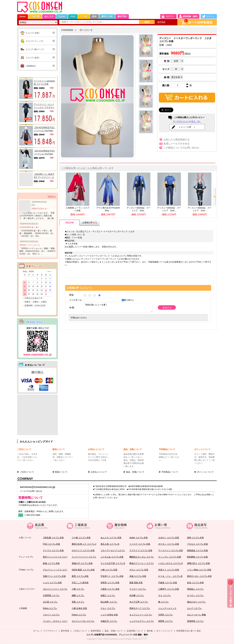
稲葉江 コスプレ (108, 595)
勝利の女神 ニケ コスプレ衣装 (86, 544)
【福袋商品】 (31, 66)
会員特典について (135, 631)
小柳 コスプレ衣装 (109, 570)
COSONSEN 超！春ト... (30, 227)
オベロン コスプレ (195, 595)
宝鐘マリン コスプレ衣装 (54, 576)
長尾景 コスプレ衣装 (110, 583)
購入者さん (128, 300)
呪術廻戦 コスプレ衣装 (197, 557)
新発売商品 (96, 631)
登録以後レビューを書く (118, 308)
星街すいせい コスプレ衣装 (199, 576)
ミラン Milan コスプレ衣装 (199, 570)
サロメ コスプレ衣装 (139, 570)
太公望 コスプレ (50, 602)
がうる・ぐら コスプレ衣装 (171, 576)
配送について (59, 449)
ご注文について (24, 449)
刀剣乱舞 (35, 16)
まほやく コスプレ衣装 (169, 538)
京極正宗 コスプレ (109, 621)
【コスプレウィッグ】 (35, 41)
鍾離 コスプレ (78, 595)
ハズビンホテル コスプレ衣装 (172, 563)
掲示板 (150, 631)
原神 (94, 16)
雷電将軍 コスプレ (195, 621)
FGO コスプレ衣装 (51, 544)
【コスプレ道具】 (33, 58)
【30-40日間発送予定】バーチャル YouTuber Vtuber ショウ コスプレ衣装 (45, 153)
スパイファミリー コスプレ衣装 (86, 557)
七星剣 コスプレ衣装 (110, 589)
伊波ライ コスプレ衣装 (169, 570)
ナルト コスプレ (108, 608)
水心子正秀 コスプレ (139, 602)
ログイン (170, 16)
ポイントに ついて (205, 472)
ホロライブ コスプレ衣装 (83, 550)
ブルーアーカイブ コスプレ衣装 (115, 550)
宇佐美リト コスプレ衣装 (112, 576)
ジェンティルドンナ (167, 608)
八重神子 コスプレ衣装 (169, 589)
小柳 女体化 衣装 (79, 608)
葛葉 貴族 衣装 (136, 583)
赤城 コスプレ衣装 (138, 576)
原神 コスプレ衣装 (195, 538)
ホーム (36, 631)
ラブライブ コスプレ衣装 (141, 550)
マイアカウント (50, 631)
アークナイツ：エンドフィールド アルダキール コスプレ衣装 (44, 106)
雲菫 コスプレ (78, 602)
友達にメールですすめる (177, 144)
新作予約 (122, 16)
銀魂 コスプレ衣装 (51, 563)
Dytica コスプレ (50, 608)
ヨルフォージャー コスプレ (55, 589)
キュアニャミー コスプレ (141, 615)
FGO (73, 16)
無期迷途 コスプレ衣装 (197, 550)
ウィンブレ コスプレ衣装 (170, 557)
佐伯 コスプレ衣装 (195, 583)
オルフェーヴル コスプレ (83, 621)
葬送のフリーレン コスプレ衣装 (144, 563)
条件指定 (161, 22)
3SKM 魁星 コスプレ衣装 (83, 570)
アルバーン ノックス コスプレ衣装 (59, 570)
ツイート (210, 16)
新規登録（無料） (191, 16)
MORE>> (52, 197)
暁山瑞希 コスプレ (109, 602)
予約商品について (167, 449)
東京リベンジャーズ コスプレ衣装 (58, 557)
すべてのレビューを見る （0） (187, 121)
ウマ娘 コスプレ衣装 (81, 538)
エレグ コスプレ (194, 608)
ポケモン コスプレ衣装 (169, 544)
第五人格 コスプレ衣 (110, 544)
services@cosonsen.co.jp (37, 487)
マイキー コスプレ (138, 589)
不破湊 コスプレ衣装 (168, 583)
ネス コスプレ (165, 595)
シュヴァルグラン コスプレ (142, 621)
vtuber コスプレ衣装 (139, 538)
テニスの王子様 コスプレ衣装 (114, 563)
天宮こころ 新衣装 (80, 583)
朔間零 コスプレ (166, 621)
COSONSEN (67, 30)
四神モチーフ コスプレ (140, 608)
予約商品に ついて (170, 472)
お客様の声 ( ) (90, 223)
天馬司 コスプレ (166, 615)
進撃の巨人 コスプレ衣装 (198, 563)
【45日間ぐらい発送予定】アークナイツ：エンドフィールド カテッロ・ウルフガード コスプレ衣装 (44, 176)
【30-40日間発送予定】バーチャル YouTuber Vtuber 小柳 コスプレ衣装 (45, 129)
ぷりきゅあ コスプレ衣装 (112, 557)
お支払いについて (96, 449)
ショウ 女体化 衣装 (109, 615)
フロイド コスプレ (51, 615)
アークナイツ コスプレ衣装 (171, 550)
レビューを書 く (187, 127)
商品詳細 (70, 223)
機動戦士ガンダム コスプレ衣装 (144, 557)
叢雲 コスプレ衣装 (80, 576)
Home (23, 16)
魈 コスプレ (164, 602)
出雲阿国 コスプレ (51, 595)
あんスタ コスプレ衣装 (111, 538)
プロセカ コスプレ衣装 (197, 544)
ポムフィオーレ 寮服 (196, 615)
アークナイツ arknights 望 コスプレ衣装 (44, 83)
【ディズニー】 (86, 30)
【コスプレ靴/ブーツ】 (35, 49)
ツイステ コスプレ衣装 (140, 544)
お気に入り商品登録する (177, 140)
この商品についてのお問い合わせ (181, 148)
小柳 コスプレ (78, 589)
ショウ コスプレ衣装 (52, 583)
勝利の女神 (107, 16)
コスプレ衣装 (131, 635)
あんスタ (49, 16)
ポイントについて (202, 449)
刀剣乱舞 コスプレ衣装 (53, 538)
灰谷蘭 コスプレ (137, 595)
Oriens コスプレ (79, 615)
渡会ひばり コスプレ (196, 602)
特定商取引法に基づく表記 (189, 631)
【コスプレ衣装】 (33, 33)
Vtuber (62, 16)
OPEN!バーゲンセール (30, 245)
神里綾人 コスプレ (195, 589)
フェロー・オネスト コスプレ (56, 621)
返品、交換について (133, 449)
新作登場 (65, 631)
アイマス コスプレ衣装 (53, 550)
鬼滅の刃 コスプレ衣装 (82, 563)
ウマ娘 (84, 16)
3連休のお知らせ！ (40, 209)
